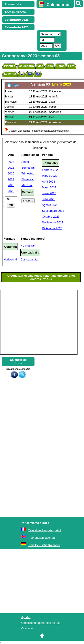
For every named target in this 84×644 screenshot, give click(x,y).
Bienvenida (13, 4)
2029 (11, 191)
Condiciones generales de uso (41, 623)
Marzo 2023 (50, 176)
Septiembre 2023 (53, 211)
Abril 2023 (48, 182)
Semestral (28, 168)
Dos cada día (29, 259)
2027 (11, 179)
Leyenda (10, 74)
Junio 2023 (49, 193)
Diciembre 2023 (52, 228)
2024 (11, 162)
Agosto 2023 (50, 205)
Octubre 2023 (51, 217)
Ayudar (26, 617)
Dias (50, 66)
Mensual (27, 185)
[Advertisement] (58, 18)
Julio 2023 (48, 199)
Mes (40, 66)
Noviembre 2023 (53, 222)
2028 (11, 185)
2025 (11, 168)
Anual (25, 162)
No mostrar (28, 246)
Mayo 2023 (49, 187)
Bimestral (28, 179)
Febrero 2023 (51, 170)
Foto (71, 66)
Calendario (26, 66)
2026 (11, 173)
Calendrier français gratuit (44, 530)
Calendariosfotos (18, 362)
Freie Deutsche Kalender (44, 545)
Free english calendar (42, 538)
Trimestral (28, 173)
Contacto (27, 628)
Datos (60, 66)
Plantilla (10, 66)
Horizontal (10, 259)
